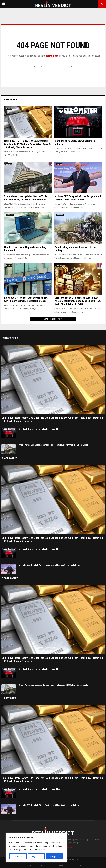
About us (69, 865)
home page (52, 56)
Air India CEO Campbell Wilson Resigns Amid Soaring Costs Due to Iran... (50, 565)
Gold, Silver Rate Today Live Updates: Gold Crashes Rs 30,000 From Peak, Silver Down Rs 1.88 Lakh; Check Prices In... (28, 144)
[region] (36, 848)
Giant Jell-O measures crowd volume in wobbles (40, 429)
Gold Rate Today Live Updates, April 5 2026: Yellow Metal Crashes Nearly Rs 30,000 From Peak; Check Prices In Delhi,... (77, 301)
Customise (18, 856)
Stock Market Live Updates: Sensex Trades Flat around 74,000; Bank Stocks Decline (54, 445)
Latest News (11, 99)
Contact (78, 865)
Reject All (36, 856)
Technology (60, 109)
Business (9, 109)
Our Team (59, 865)
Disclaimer (34, 865)
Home (25, 865)
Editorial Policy (47, 865)
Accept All (55, 856)
